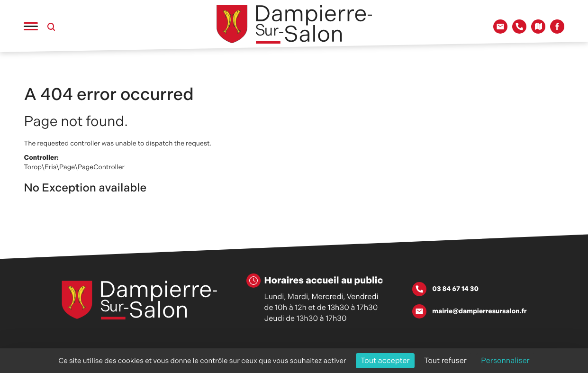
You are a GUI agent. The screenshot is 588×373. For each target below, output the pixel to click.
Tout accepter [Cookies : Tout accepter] (385, 360)
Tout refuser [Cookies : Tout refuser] (445, 360)
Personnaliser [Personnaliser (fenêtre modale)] (505, 360)
